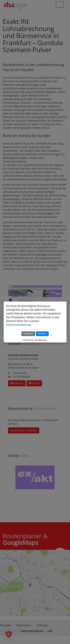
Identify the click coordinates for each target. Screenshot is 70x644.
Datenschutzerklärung (18, 325)
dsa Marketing (41, 340)
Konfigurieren (28, 334)
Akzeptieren (42, 334)
